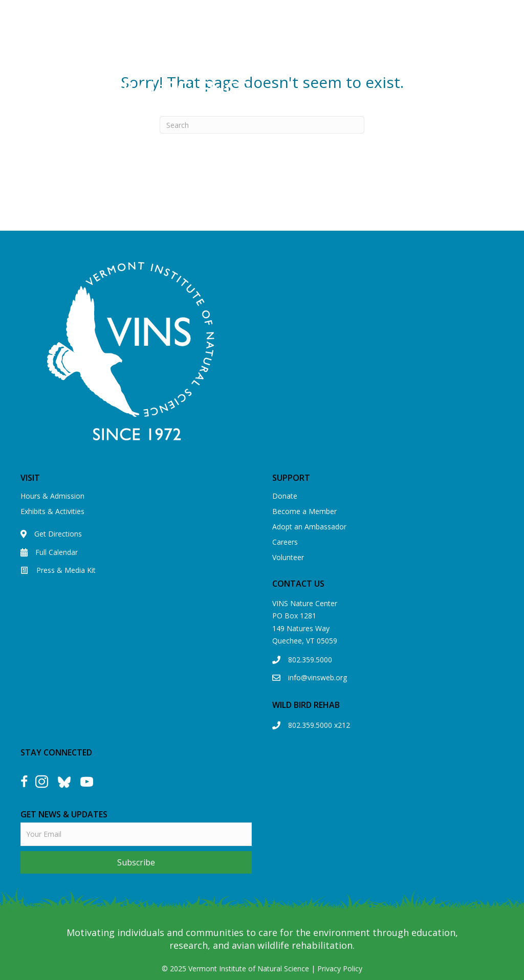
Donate (285, 496)
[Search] (262, 125)
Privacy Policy (340, 968)
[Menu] (388, 73)
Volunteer (288, 557)
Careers (285, 542)
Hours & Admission (52, 496)
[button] (136, 862)
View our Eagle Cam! (352, 13)
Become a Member (304, 511)
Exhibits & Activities (52, 511)
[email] (136, 834)
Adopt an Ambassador (309, 527)
